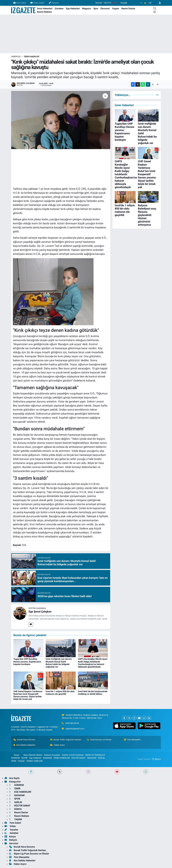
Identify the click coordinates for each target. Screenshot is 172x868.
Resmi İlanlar (128, 8)
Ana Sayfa (12, 778)
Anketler (11, 833)
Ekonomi (105, 8)
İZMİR (15, 788)
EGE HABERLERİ (20, 792)
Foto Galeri (20, 3)
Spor (96, 8)
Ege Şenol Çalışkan (40, 612)
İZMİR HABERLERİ (32, 57)
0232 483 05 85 (72, 723)
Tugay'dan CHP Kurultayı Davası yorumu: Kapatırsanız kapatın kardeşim (27, 662)
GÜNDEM (15, 758)
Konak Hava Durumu (24, 740)
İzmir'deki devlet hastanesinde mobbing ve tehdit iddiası (93, 693)
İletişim (11, 840)
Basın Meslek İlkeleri (33, 755)
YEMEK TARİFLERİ (34, 761)
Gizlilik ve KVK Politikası (73, 755)
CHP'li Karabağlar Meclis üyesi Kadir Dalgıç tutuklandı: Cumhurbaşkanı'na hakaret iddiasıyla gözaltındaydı (93, 663)
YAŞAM (21, 761)
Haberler (16, 57)
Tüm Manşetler (132, 740)
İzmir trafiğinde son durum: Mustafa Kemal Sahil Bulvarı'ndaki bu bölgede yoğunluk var (59, 663)
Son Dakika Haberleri (24, 745)
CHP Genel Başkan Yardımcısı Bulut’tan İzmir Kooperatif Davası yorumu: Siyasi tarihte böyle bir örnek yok (28, 695)
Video (10, 826)
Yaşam (116, 8)
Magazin (87, 8)
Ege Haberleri (73, 8)
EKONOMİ (47, 758)
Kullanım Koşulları (52, 755)
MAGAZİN (92, 758)
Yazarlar (54, 3)
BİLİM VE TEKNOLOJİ (95, 755)
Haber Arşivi (58, 745)
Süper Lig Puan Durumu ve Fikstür (29, 854)
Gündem (59, 8)
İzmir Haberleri (45, 8)
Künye (15, 755)
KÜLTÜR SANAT (79, 758)
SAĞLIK (101, 758)
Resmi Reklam (44, 12)
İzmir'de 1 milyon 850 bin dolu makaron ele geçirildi (60, 693)
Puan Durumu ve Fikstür (99, 740)
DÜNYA (15, 809)
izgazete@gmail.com (75, 729)
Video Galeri (37, 3)
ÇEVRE (24, 758)
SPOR (14, 761)
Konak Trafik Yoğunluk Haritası (66, 740)
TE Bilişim (156, 759)
